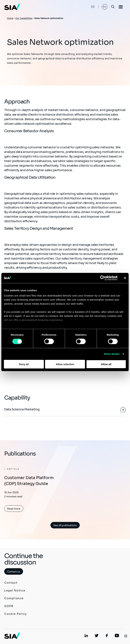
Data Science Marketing (22, 409)
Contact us (14, 572)
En (105, 7)
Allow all (106, 364)
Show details (112, 354)
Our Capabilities (24, 18)
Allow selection (65, 364)
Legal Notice (15, 591)
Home (10, 18)
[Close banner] (125, 278)
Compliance (14, 598)
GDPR (9, 606)
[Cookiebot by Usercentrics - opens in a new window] (103, 278)
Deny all (24, 364)
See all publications (65, 525)
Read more (14, 509)
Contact (11, 583)
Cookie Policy (16, 614)
